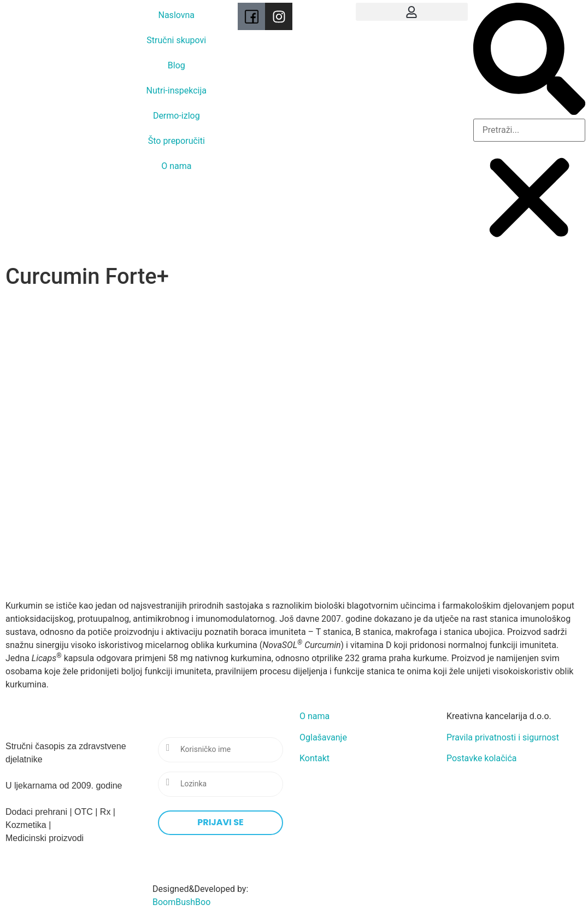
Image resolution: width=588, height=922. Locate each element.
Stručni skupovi (176, 40)
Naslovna (177, 15)
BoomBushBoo (181, 902)
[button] (412, 12)
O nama (176, 166)
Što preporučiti (177, 141)
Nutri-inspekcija (177, 91)
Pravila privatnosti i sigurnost (503, 737)
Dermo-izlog (177, 116)
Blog (177, 65)
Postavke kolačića (482, 758)
